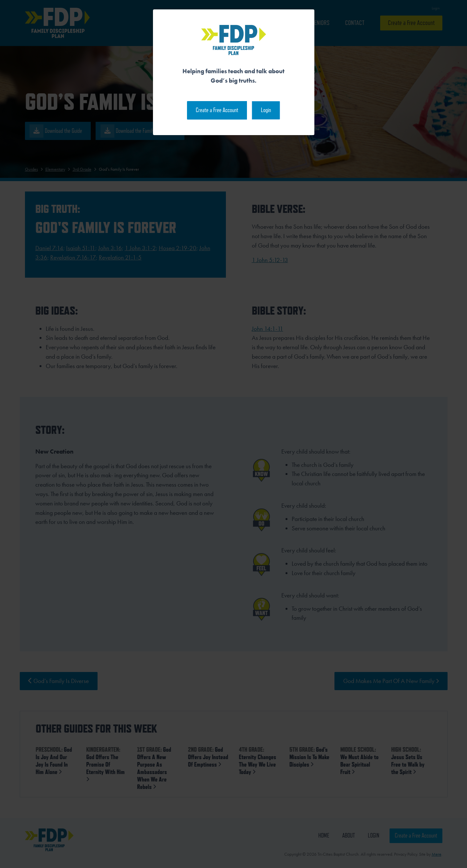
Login (266, 110)
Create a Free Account (217, 110)
